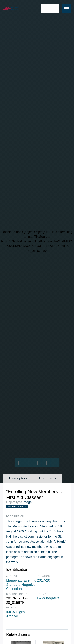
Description (18, 478)
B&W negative (48, 598)
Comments (48, 478)
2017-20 (44, 580)
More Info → (17, 507)
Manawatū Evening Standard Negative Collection (21, 585)
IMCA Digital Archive (16, 614)
